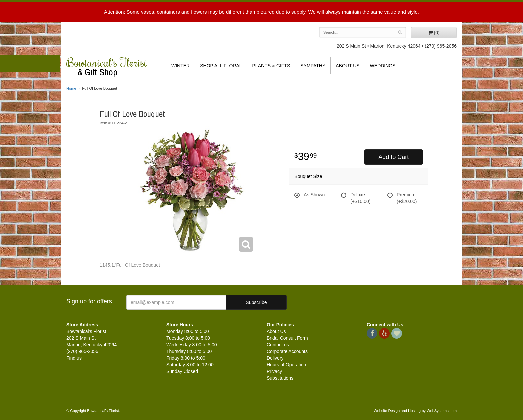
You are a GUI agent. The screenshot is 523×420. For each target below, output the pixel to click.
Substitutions (280, 378)
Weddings (383, 66)
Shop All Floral (221, 66)
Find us (74, 358)
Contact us (278, 345)
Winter (181, 66)
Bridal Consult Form (287, 338)
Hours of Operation (286, 365)
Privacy (274, 371)
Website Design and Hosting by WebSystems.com (415, 411)
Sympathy (313, 66)
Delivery (275, 358)
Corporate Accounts (287, 351)
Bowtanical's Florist (111, 67)
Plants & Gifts (271, 66)
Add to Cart (393, 157)
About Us (347, 66)
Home (71, 88)
